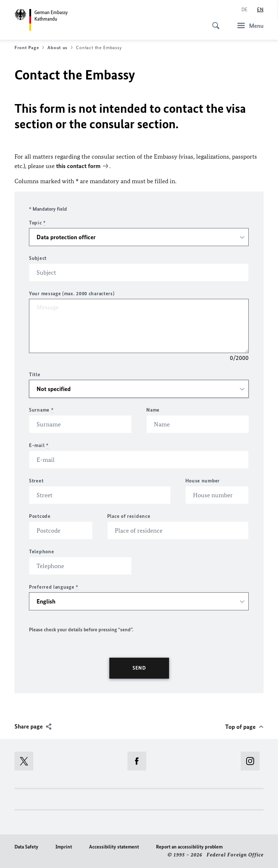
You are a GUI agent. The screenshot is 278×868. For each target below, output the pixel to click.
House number (203, 481)
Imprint (64, 847)
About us (60, 48)
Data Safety (26, 847)
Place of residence (129, 516)
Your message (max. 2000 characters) (72, 294)
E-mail (39, 445)
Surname (41, 410)
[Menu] (248, 25)
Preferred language (54, 587)
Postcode (40, 516)
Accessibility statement (114, 847)
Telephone (41, 552)
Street (36, 481)
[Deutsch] (245, 10)
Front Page (29, 48)
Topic (37, 223)
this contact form (78, 166)
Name (153, 410)
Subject (38, 258)
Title (35, 375)
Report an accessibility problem (189, 847)
